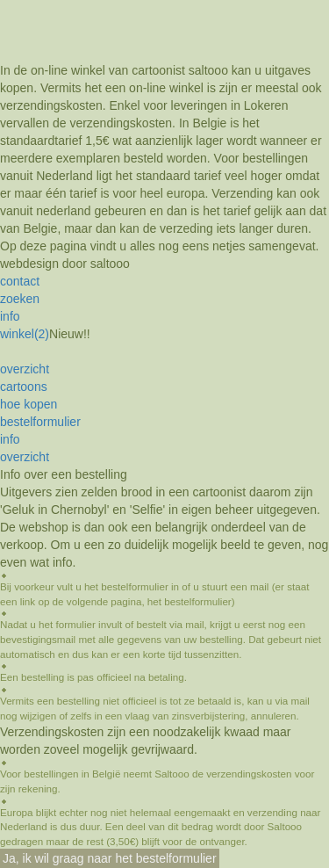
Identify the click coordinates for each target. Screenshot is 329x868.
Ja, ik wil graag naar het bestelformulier (110, 858)
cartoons (24, 387)
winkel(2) (25, 334)
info (10, 316)
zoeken (20, 299)
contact (20, 281)
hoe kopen (29, 404)
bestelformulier (40, 422)
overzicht (25, 369)
